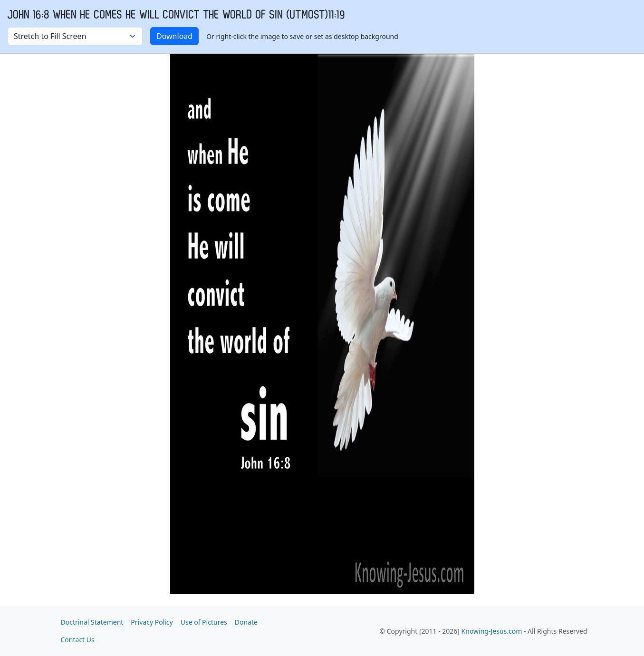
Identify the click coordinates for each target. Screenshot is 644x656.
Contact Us (78, 640)
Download (174, 36)
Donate (246, 622)
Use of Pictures (204, 622)
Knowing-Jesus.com (492, 631)
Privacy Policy (152, 622)
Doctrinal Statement (92, 622)
